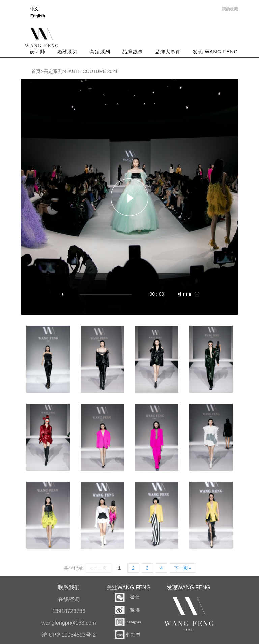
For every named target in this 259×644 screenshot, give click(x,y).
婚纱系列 (68, 52)
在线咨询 (69, 599)
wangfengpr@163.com (69, 623)
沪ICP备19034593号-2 (69, 635)
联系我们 (69, 587)
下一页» (182, 568)
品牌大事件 (168, 52)
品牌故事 (133, 52)
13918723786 (69, 611)
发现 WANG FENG (215, 52)
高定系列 (100, 52)
